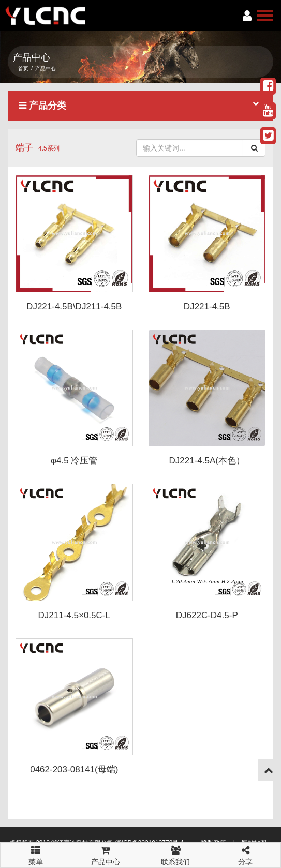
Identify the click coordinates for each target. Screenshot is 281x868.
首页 (23, 69)
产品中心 (105, 854)
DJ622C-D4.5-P (207, 615)
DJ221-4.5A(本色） (207, 461)
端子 (24, 148)
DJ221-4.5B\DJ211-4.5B (74, 306)
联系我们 (176, 854)
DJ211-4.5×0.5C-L (74, 615)
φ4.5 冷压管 (74, 461)
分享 (246, 854)
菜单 (35, 851)
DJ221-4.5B (207, 306)
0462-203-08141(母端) (74, 769)
